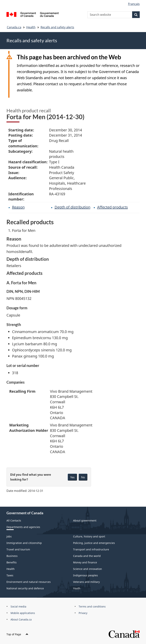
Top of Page (17, 634)
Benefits (12, 562)
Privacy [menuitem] (83, 613)
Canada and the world (87, 556)
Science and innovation (88, 569)
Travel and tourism (18, 549)
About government (85, 520)
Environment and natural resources (29, 582)
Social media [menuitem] (18, 606)
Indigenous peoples (85, 575)
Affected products (113, 207)
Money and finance (85, 562)
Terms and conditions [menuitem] (92, 606)
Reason (18, 207)
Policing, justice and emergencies (94, 543)
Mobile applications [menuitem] (23, 613)
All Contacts (14, 520)
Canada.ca (14, 27)
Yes (72, 477)
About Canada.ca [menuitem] (21, 619)
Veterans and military (86, 582)
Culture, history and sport (89, 536)
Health (31, 27)
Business (12, 556)
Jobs (9, 536)
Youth (77, 588)
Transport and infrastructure (91, 549)
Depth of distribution (72, 207)
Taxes (10, 575)
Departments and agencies (23, 527)
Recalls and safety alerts (57, 27)
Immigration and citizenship (24, 543)
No (83, 477)
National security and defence (25, 588)
